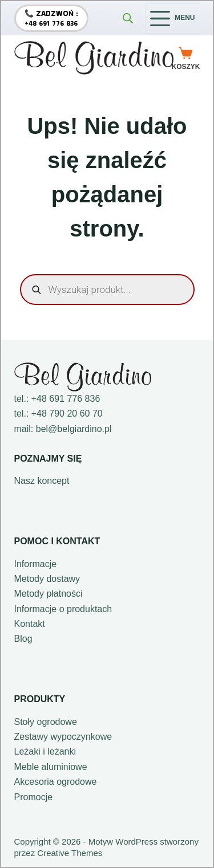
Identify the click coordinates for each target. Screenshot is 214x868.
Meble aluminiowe (51, 767)
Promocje (34, 797)
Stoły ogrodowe (46, 722)
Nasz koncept (42, 481)
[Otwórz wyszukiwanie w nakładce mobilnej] (128, 18)
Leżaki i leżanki (45, 751)
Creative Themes (70, 853)
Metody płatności (49, 594)
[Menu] (172, 19)
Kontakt (30, 624)
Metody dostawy (47, 579)
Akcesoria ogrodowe (56, 782)
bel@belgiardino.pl (74, 429)
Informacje (36, 564)
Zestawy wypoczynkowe (63, 737)
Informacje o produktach (63, 609)
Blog (23, 639)
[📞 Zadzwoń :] (51, 18)
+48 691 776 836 (66, 399)
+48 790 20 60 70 (67, 413)
